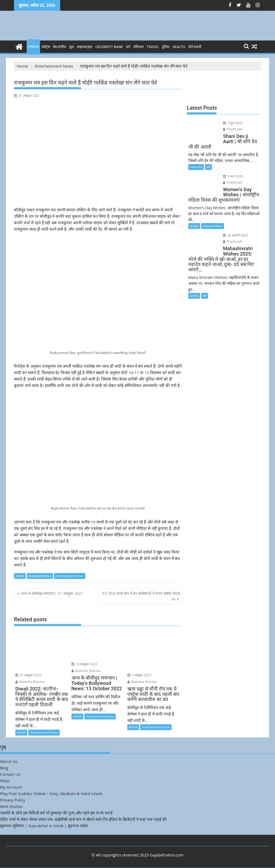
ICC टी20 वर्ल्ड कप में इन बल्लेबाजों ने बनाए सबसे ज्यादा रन (141, 596)
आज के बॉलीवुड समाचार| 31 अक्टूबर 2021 (52, 593)
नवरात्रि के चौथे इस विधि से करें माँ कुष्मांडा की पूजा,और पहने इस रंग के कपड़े (56, 813)
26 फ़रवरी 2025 (235, 235)
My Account (11, 787)
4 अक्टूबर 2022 (139, 675)
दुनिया (166, 47)
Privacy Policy (13, 800)
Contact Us (10, 774)
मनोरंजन (33, 47)
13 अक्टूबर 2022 (84, 664)
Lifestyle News (213, 226)
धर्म (128, 47)
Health (179, 47)
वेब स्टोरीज (60, 47)
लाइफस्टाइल (85, 47)
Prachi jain (233, 129)
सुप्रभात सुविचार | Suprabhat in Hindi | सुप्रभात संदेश (44, 826)
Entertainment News (70, 576)
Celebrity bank (109, 47)
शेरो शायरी (195, 47)
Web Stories (11, 806)
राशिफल (138, 47)
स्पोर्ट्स (46, 47)
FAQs (5, 781)
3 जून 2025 (233, 123)
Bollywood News (40, 576)
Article (20, 576)
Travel (153, 47)
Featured (196, 167)
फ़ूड (72, 47)
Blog (4, 768)
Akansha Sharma (30, 682)
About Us (9, 761)
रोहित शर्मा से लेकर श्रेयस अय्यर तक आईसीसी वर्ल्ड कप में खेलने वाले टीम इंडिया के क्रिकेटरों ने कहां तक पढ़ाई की (83, 819)
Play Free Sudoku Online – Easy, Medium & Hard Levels (51, 793)
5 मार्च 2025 (233, 176)
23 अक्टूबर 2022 (28, 675)
